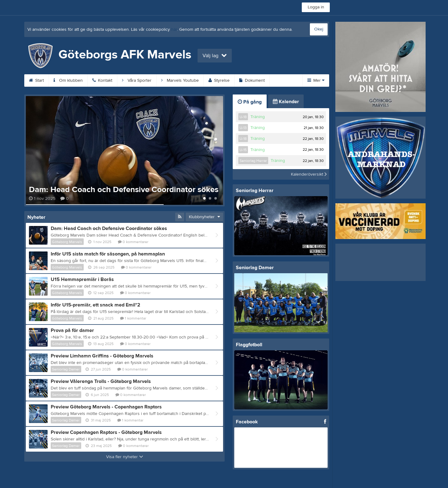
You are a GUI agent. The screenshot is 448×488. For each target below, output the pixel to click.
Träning (258, 117)
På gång (250, 102)
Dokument (252, 81)
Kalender (286, 102)
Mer (316, 81)
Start (36, 81)
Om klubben (68, 81)
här (174, 30)
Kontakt (102, 81)
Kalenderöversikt (309, 174)
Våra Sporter (137, 81)
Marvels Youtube (180, 81)
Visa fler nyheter (125, 457)
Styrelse (219, 81)
